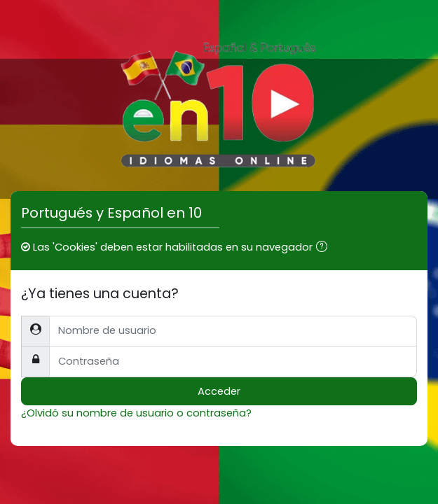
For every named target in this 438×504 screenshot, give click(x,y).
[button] (324, 248)
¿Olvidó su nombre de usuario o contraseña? (136, 413)
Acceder (219, 391)
